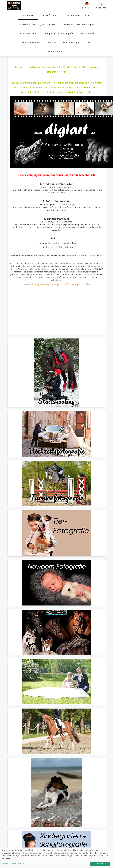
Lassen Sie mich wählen (13, 864)
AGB (89, 43)
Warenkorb (101, 6)
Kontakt (52, 43)
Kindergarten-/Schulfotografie (58, 33)
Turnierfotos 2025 (51, 15)
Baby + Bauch (87, 33)
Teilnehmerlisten (27, 33)
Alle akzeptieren (100, 864)
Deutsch (87, 6)
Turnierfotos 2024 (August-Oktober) (36, 24)
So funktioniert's (56, 52)
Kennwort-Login (71, 43)
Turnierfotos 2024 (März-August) (78, 24)
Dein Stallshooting (32, 43)
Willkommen (28, 15)
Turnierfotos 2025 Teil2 (79, 15)
